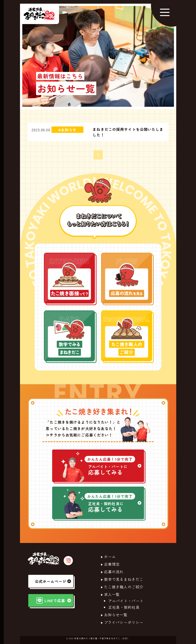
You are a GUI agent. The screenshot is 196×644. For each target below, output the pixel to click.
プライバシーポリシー (124, 622)
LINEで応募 (54, 600)
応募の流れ (114, 572)
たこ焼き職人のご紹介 (124, 587)
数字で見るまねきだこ (124, 579)
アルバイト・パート (126, 601)
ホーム (110, 556)
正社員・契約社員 (124, 607)
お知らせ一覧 (116, 615)
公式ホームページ (53, 581)
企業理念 (112, 564)
